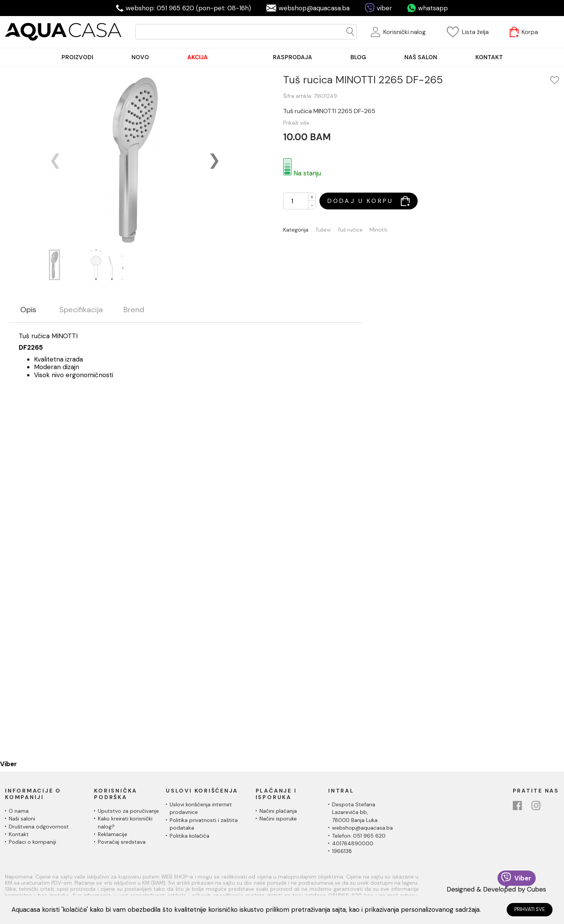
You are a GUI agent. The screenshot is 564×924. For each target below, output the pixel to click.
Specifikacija (81, 310)
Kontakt (19, 834)
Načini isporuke (278, 819)
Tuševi (323, 230)
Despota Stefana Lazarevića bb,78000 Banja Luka (355, 812)
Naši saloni (22, 819)
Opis (28, 310)
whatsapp (433, 8)
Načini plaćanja (278, 811)
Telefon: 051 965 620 (359, 836)
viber (384, 8)
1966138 (342, 851)
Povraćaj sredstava (122, 842)
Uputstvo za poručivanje (128, 811)
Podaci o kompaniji (32, 842)
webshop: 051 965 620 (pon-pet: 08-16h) (188, 8)
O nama (19, 811)
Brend (134, 310)
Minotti (378, 230)
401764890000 (353, 843)
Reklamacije (113, 834)
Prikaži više (296, 123)
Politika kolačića (190, 836)
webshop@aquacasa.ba (314, 8)
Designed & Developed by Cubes (496, 889)
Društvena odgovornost (39, 827)
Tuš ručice (350, 230)
